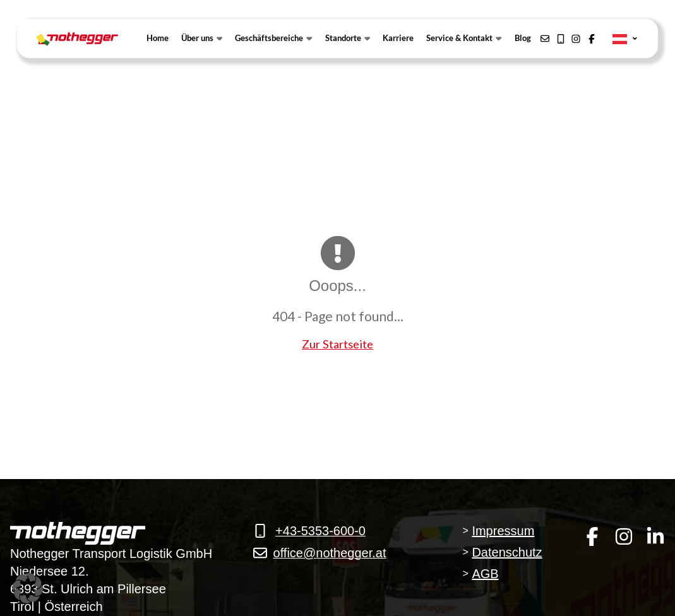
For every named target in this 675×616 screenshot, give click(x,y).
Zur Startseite (337, 344)
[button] (28, 588)
